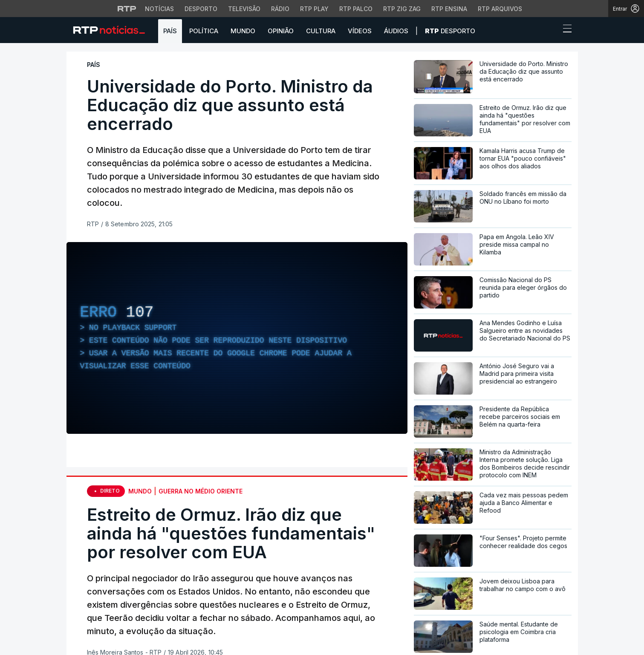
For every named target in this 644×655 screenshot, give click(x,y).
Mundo (243, 31)
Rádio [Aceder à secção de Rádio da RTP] (280, 9)
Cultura (321, 31)
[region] (237, 338)
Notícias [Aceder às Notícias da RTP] (159, 9)
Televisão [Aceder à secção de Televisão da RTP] (244, 9)
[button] (552, 31)
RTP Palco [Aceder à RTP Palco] (356, 9)
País (170, 31)
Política (204, 31)
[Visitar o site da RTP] (127, 9)
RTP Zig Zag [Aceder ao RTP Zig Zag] (402, 9)
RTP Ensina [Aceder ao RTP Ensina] (449, 9)
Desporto (450, 31)
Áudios (396, 31)
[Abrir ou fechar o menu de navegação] (565, 30)
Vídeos (360, 31)
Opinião (281, 31)
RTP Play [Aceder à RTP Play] (314, 9)
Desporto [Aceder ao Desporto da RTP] (201, 9)
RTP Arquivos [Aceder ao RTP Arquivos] (500, 9)
